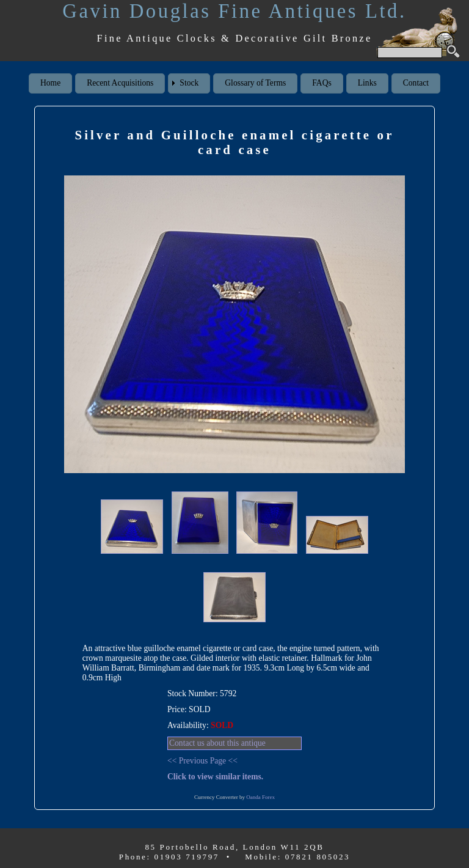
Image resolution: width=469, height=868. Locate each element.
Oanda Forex (260, 797)
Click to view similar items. (215, 777)
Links (367, 83)
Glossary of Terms (255, 83)
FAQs (322, 83)
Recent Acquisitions (120, 83)
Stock (189, 83)
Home (50, 83)
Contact (416, 83)
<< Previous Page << (202, 761)
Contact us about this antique (217, 743)
